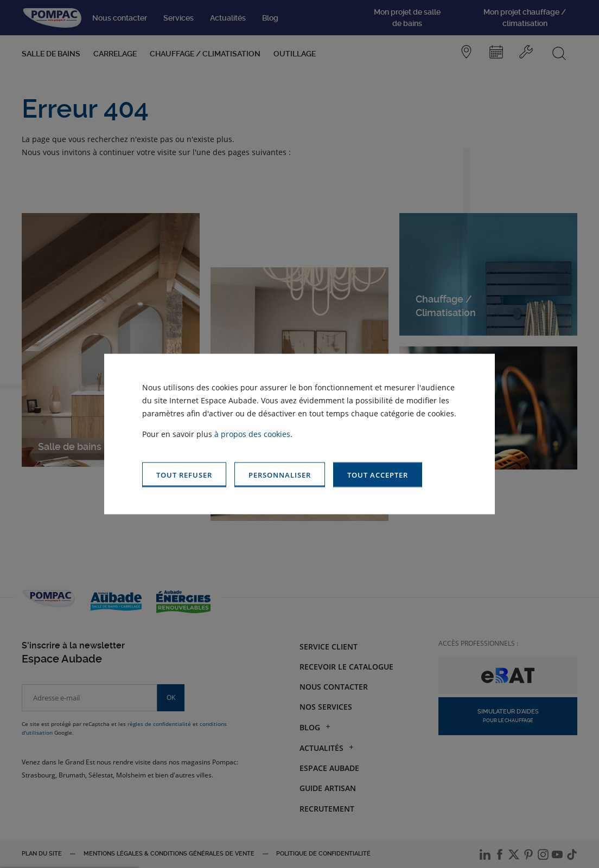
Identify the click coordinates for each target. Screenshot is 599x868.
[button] (378, 475)
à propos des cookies (252, 433)
